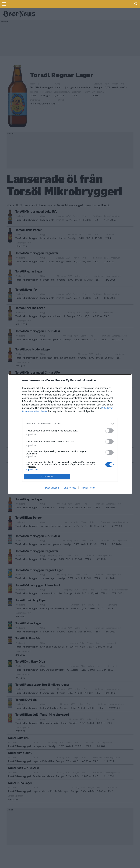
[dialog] (70, 434)
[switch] (109, 431)
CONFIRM (47, 476)
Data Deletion (52, 488)
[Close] (125, 381)
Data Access (70, 488)
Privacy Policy (88, 488)
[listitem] (70, 424)
